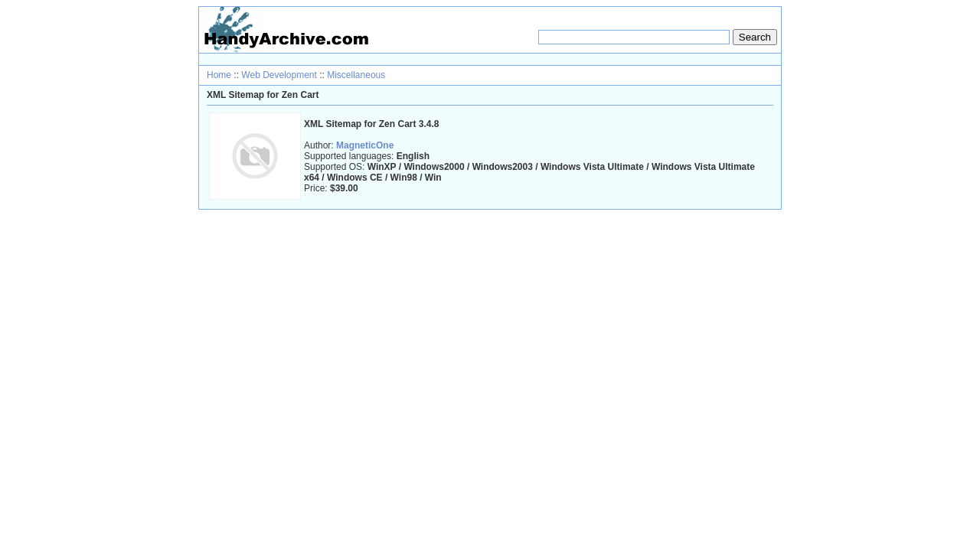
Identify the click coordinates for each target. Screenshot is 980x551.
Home (219, 75)
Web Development (279, 75)
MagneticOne (365, 145)
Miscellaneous (356, 75)
